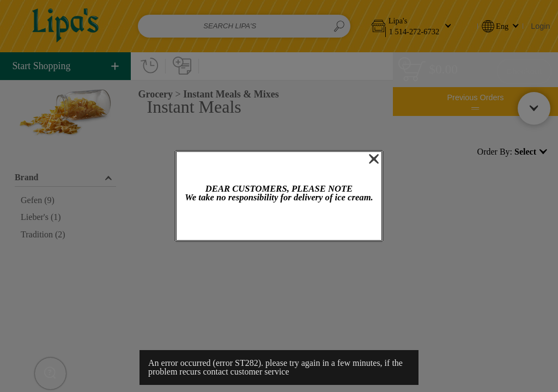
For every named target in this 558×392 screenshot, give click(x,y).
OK (279, 222)
